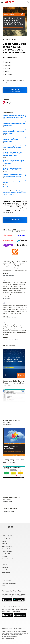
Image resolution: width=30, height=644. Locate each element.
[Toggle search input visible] (28, 2)
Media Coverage (7, 546)
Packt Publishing (10, 75)
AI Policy (4, 575)
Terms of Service (6, 636)
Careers (4, 541)
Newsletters (5, 570)
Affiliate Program (7, 551)
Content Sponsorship (8, 559)
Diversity (4, 556)
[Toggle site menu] (2, 2)
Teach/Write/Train (7, 539)
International (6, 580)
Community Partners (8, 549)
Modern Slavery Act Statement (10, 640)
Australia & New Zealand (9, 583)
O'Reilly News (6, 544)
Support (5, 564)
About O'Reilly (7, 535)
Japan (4, 586)
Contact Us (5, 567)
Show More (7, 187)
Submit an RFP (6, 554)
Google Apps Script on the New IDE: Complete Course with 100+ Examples (14, 193)
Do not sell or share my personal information (13, 628)
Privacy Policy (6, 572)
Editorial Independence (8, 638)
